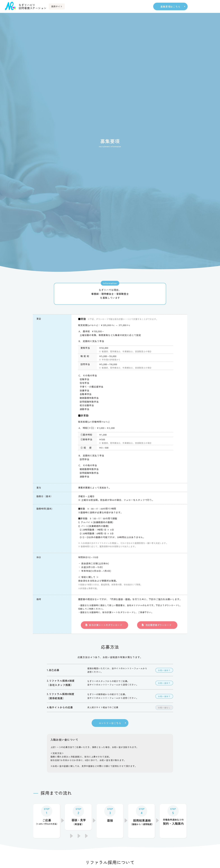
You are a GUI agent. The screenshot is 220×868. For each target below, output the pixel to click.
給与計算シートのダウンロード (106, 625)
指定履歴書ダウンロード (158, 625)
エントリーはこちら (110, 724)
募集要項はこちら (170, 7)
